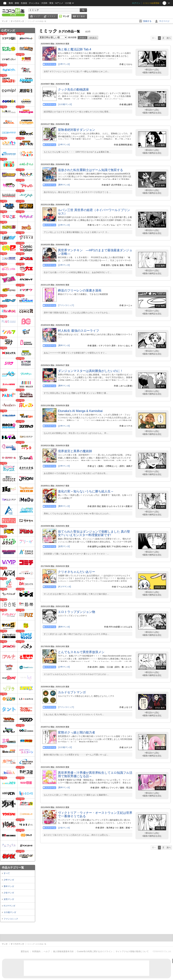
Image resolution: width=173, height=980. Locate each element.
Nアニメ (59, 3)
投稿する (147, 21)
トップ (37, 16)
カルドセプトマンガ (72, 692)
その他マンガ (10, 912)
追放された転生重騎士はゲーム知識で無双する (90, 170)
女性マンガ (9, 899)
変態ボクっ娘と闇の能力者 (77, 733)
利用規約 (36, 951)
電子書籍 (81, 16)
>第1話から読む (152, 70)
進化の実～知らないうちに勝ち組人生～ (86, 491)
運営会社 (25, 951)
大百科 (44, 3)
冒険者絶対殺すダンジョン (77, 130)
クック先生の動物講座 (73, 90)
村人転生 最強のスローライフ (78, 331)
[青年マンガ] (64, 185)
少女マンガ (9, 893)
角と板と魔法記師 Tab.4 (75, 49)
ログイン (136, 3)
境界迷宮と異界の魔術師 (75, 451)
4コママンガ (9, 906)
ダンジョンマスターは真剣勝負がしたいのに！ (90, 371)
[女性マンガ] (64, 546)
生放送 (24, 3)
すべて (7, 873)
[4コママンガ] (65, 587)
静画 (17, 3)
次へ (169, 38)
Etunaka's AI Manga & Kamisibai (80, 411)
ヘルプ (47, 951)
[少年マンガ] (64, 64)
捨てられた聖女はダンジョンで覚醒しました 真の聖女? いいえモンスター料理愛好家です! (94, 533)
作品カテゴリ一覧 (13, 868)
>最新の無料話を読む (152, 73)
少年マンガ (9, 880)
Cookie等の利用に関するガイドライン (95, 951)
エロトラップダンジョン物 (77, 612)
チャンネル (34, 3)
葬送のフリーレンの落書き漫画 (80, 290)
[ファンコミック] (66, 305)
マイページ (164, 21)
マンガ (66, 16)
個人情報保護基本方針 (63, 951)
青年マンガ (9, 886)
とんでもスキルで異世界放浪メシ (81, 652)
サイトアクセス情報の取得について (132, 951)
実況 (51, 3)
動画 (11, 3)
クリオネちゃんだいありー (77, 572)
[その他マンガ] (65, 104)
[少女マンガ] (64, 828)
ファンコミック (11, 919)
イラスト (51, 16)
